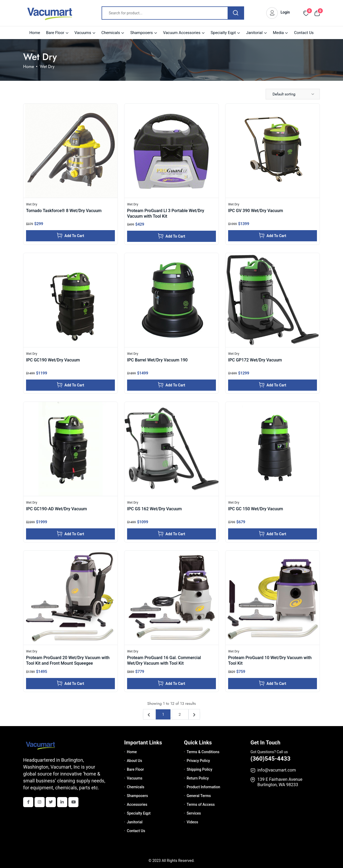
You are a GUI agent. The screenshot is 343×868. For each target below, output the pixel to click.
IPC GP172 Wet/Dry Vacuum (255, 360)
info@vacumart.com (277, 770)
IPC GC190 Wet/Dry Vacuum (53, 360)
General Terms (199, 796)
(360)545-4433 (270, 759)
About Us (134, 761)
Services (194, 813)
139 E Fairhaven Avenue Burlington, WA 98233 (280, 782)
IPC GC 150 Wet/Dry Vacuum (256, 509)
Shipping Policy (199, 769)
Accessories (137, 804)
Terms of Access (201, 804)
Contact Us (304, 33)
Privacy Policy (198, 761)
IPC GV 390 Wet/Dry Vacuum (256, 211)
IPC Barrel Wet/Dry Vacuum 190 (157, 360)
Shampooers (142, 33)
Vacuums (83, 33)
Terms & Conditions (203, 752)
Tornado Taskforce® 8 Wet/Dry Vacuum (64, 211)
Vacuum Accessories (182, 33)
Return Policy (198, 778)
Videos (192, 822)
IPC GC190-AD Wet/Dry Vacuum (57, 509)
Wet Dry (32, 204)
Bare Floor (55, 33)
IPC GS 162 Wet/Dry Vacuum (154, 509)
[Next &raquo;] (194, 714)
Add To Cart (71, 235)
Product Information (203, 787)
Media (278, 33)
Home (35, 33)
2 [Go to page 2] (180, 714)
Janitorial (254, 33)
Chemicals (111, 33)
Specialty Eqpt (223, 33)
